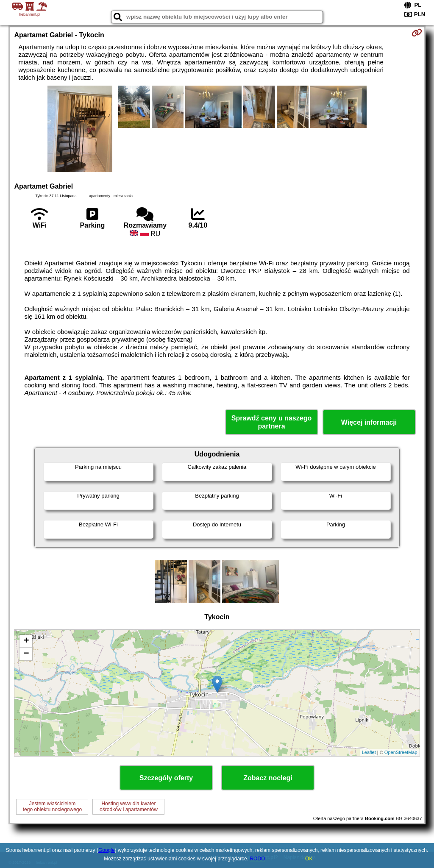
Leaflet (369, 752)
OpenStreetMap (401, 752)
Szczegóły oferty (166, 778)
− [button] (26, 654)
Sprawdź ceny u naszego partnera (271, 422)
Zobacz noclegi (268, 778)
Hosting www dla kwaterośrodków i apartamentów (129, 807)
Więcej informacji (369, 422)
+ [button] (26, 641)
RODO (257, 859)
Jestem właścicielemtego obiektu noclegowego (52, 807)
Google (107, 850)
